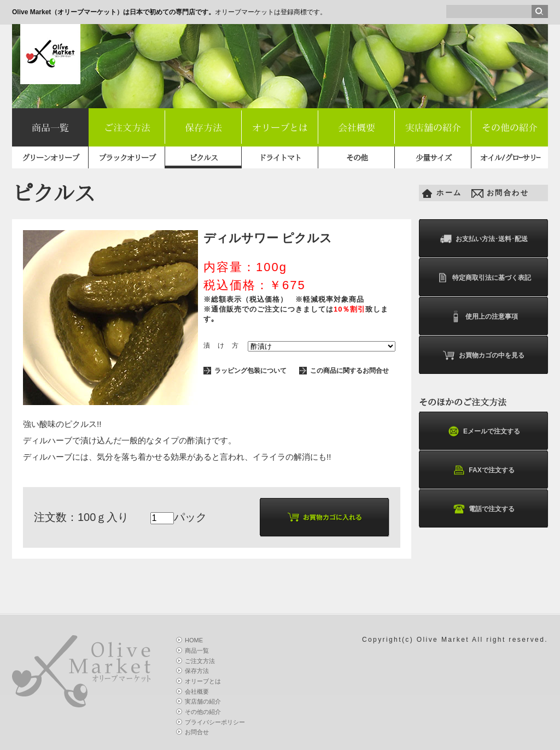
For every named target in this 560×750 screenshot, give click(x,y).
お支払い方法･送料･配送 (483, 239)
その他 (357, 158)
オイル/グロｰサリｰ (510, 158)
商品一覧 (50, 128)
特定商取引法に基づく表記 (483, 278)
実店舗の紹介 (433, 128)
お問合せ (197, 732)
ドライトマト (280, 158)
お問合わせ (508, 193)
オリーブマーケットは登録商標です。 (169, 12)
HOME (194, 640)
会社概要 (357, 128)
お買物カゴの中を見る (483, 355)
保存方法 (203, 128)
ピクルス (203, 158)
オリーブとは (280, 128)
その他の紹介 (510, 128)
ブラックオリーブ (127, 158)
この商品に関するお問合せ (349, 371)
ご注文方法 (127, 128)
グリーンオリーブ (50, 158)
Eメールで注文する (483, 431)
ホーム (449, 193)
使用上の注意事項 (483, 317)
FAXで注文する (483, 470)
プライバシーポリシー (215, 722)
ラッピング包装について (250, 371)
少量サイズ (433, 158)
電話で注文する (483, 509)
